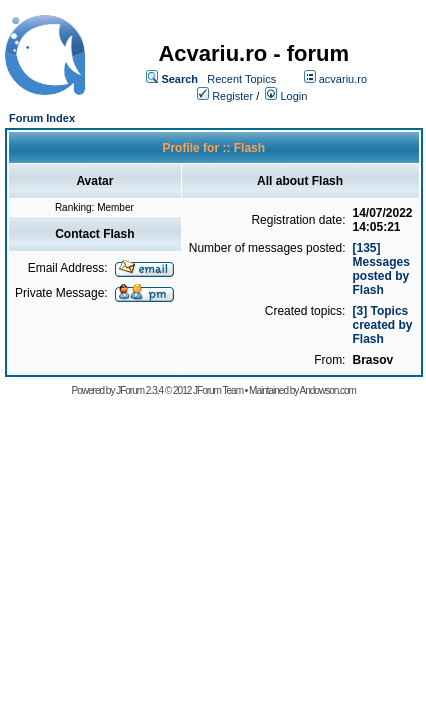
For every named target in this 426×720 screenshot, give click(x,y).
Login (293, 96)
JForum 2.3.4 (139, 390)
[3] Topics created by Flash (382, 325)
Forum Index (42, 118)
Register (232, 96)
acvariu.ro (343, 79)
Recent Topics (241, 79)
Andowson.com (328, 390)
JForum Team (218, 390)
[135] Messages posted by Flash (380, 269)
